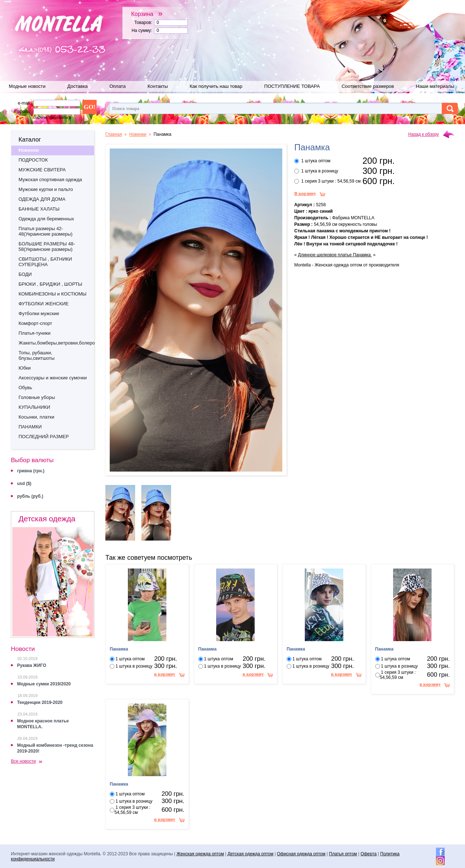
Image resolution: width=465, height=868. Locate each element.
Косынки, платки (36, 417)
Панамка (362, 255)
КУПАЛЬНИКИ (34, 407)
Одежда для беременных (46, 219)
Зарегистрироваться (52, 117)
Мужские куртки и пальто (46, 189)
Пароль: (23, 111)
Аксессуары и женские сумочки (53, 378)
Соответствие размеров (368, 86)
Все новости (23, 761)
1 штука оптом (316, 161)
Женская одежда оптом (200, 854)
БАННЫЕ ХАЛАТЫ (39, 209)
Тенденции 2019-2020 (40, 702)
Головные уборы (37, 397)
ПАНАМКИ (30, 427)
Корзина (147, 14)
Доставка (77, 86)
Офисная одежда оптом (301, 854)
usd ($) (24, 484)
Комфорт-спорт (35, 323)
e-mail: (24, 103)
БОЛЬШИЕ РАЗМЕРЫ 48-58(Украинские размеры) (47, 246)
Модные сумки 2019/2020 (44, 684)
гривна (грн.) (31, 471)
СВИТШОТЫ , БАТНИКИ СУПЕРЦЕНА (45, 262)
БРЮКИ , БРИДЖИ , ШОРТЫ (50, 284)
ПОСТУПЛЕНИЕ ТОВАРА (292, 86)
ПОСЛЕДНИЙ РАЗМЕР (44, 437)
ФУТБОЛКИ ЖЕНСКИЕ (44, 304)
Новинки (29, 150)
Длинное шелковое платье (325, 255)
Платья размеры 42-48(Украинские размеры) (46, 231)
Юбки (25, 368)
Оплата (118, 86)
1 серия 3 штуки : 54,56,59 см (331, 181)
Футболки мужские (39, 313)
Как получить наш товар (216, 86)
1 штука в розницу (320, 171)
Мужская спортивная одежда (50, 180)
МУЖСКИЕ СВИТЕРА (42, 170)
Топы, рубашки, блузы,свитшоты (37, 355)
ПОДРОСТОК (33, 160)
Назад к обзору (424, 134)
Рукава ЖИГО (32, 665)
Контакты (158, 86)
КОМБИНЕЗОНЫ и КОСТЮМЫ (52, 294)
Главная (114, 134)
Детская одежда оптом (250, 854)
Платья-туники (35, 333)
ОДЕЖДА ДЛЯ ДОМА (42, 199)
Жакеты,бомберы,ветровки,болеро (56, 343)
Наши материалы (435, 86)
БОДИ (25, 274)
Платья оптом (343, 854)
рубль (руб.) (30, 496)
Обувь (25, 388)
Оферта (368, 854)
